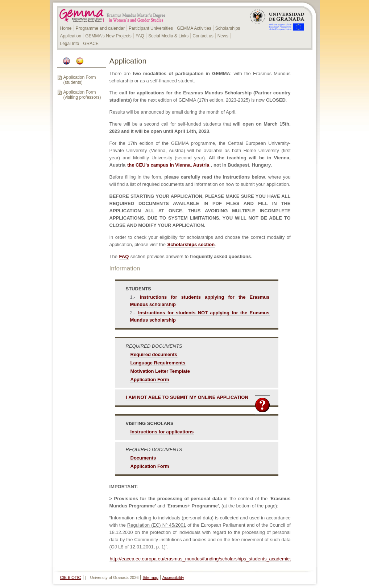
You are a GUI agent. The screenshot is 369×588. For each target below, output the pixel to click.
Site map (151, 577)
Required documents (154, 354)
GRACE (91, 44)
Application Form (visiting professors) (82, 95)
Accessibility (173, 577)
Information (125, 268)
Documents (143, 458)
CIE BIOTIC (71, 577)
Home (66, 28)
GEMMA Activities (194, 28)
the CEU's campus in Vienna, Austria (169, 165)
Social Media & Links (168, 36)
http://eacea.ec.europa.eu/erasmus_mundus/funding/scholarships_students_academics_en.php (209, 559)
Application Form (150, 379)
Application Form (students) (80, 80)
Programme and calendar (100, 28)
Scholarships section (191, 244)
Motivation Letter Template (160, 371)
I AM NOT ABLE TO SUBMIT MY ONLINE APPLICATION (187, 397)
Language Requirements (158, 363)
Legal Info (70, 44)
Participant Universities (151, 28)
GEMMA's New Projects (108, 36)
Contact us (203, 36)
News (223, 36)
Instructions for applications (162, 432)
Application (71, 36)
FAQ (140, 36)
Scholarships (228, 28)
